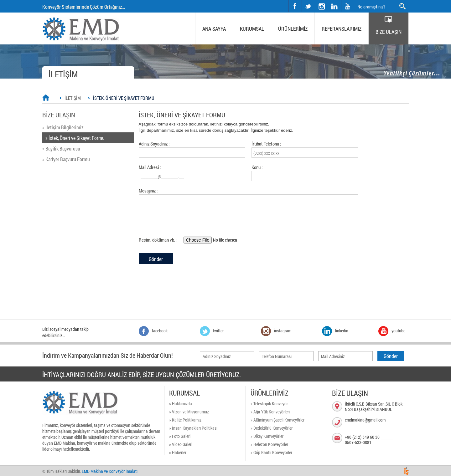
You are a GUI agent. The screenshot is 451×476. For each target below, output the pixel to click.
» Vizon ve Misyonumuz (189, 412)
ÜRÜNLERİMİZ (293, 29)
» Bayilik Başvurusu (61, 148)
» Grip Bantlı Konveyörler (271, 452)
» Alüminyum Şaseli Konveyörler (277, 420)
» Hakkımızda (181, 404)
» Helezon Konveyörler (269, 444)
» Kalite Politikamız (185, 420)
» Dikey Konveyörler (267, 436)
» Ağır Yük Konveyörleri (270, 412)
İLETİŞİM (73, 98)
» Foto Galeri (180, 436)
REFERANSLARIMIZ (342, 29)
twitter (302, 0)
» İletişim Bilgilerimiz (63, 127)
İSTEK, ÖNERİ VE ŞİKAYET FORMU (124, 98)
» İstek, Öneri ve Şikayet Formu (75, 138)
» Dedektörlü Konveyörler (272, 428)
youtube (348, 6)
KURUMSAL (252, 29)
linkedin (334, 6)
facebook (295, 6)
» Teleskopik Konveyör (269, 404)
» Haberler (178, 452)
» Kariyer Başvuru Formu (66, 159)
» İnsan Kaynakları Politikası (193, 428)
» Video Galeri (181, 444)
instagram (315, 0)
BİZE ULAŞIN (389, 32)
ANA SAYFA (214, 29)
